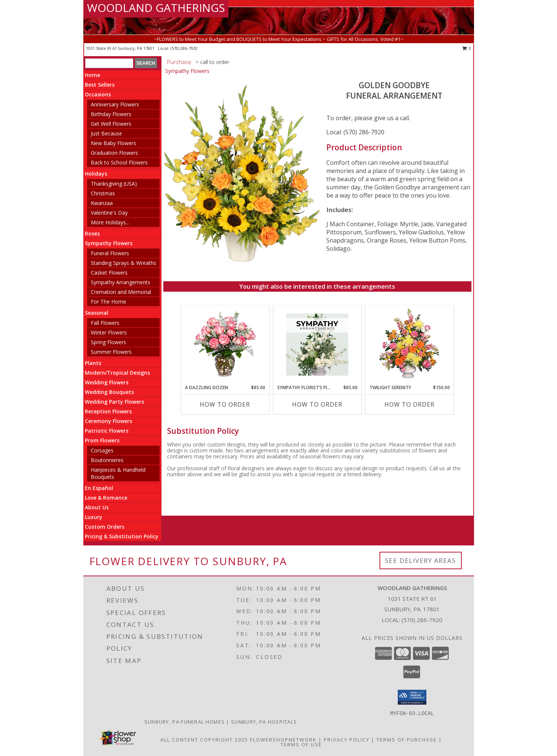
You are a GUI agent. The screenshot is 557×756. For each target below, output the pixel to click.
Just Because (106, 133)
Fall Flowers (105, 323)
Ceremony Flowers (108, 421)
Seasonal (97, 313)
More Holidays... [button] (110, 222)
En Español (99, 488)
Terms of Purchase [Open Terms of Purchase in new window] (407, 740)
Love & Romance (106, 498)
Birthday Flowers (111, 114)
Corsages (102, 450)
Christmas (103, 193)
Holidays (96, 174)
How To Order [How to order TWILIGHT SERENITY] (409, 404)
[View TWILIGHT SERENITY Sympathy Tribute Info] (409, 345)
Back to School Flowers (119, 162)
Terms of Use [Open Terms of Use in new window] (301, 744)
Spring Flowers (108, 342)
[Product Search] (109, 63)
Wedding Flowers (107, 382)
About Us (97, 507)
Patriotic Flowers (107, 431)
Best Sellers (100, 85)
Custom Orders (105, 527)
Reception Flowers (108, 411)
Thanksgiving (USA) (114, 184)
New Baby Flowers (113, 143)
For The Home (108, 302)
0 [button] (467, 48)
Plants (93, 363)
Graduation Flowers (114, 153)
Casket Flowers (109, 273)
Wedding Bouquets (109, 392)
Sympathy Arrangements (121, 282)
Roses (92, 233)
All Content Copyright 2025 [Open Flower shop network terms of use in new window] (204, 740)
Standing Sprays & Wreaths (124, 263)
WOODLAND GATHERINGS (156, 8)
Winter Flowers (109, 332)
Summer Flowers (111, 352)
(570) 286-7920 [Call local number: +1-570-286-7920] (184, 48)
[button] (412, 697)
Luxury (94, 517)
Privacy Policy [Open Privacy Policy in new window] (347, 740)
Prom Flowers (102, 440)
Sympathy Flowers (109, 243)
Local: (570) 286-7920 (355, 132)
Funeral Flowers (110, 253)
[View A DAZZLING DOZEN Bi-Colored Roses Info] (225, 345)
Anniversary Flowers (115, 104)
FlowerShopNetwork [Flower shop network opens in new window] (283, 740)
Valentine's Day (109, 213)
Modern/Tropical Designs (117, 373)
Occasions (98, 94)
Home (92, 75)
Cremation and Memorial (121, 292)
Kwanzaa (102, 203)
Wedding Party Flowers (114, 402)
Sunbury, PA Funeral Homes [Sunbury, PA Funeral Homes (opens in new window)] (185, 722)
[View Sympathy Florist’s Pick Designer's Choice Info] (317, 345)
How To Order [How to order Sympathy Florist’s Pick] (317, 404)
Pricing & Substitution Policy (122, 536)
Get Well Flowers (111, 124)
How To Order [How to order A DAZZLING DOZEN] (225, 404)
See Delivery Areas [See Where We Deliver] (421, 560)
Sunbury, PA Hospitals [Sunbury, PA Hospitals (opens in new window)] (264, 722)
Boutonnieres (107, 460)
